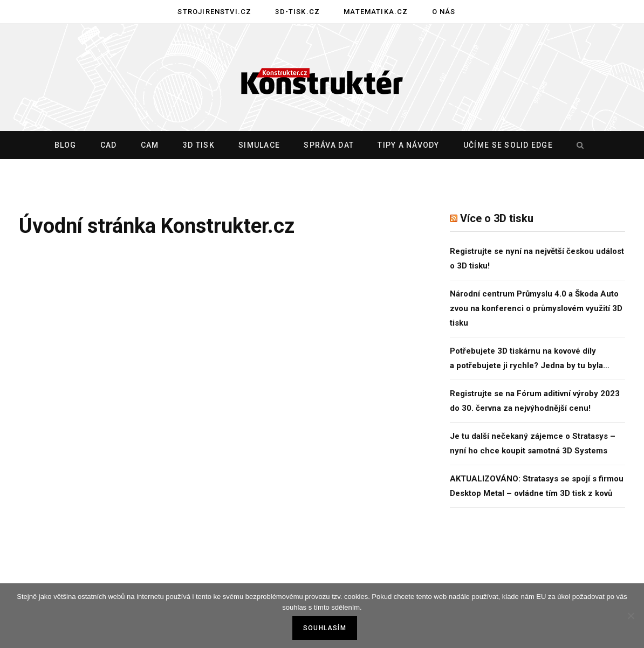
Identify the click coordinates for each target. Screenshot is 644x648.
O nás (444, 12)
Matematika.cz (376, 12)
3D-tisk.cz (297, 12)
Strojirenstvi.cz (214, 12)
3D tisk (199, 145)
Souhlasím (325, 628)
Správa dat (329, 145)
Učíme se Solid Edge (508, 145)
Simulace (259, 145)
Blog (66, 145)
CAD (109, 145)
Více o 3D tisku (497, 218)
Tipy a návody (408, 145)
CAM (150, 145)
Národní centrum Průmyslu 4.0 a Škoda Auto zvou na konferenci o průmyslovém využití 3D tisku (536, 308)
